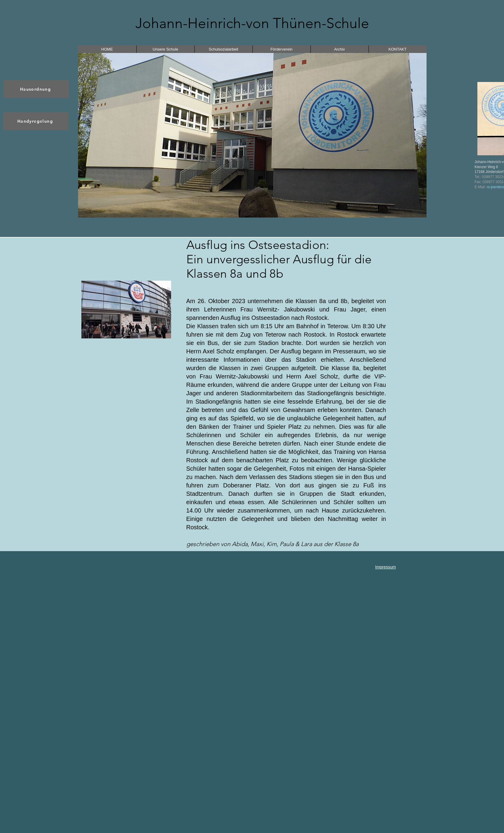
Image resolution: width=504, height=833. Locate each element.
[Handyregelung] (36, 121)
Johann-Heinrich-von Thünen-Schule (252, 23)
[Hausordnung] (36, 89)
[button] (252, 135)
